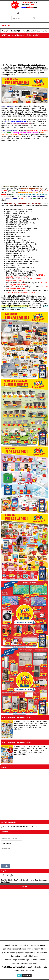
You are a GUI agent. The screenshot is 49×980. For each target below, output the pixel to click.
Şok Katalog (5, 882)
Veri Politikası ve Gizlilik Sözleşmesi (16, 967)
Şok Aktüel (13, 31)
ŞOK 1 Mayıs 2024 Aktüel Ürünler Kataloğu (21, 35)
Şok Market (43, 880)
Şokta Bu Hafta (28, 880)
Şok (36, 880)
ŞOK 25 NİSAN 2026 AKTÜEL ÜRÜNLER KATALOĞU (20, 827)
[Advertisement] (24, 50)
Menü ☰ (5, 26)
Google (14, 960)
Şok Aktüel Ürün (7, 880)
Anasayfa (5, 31)
